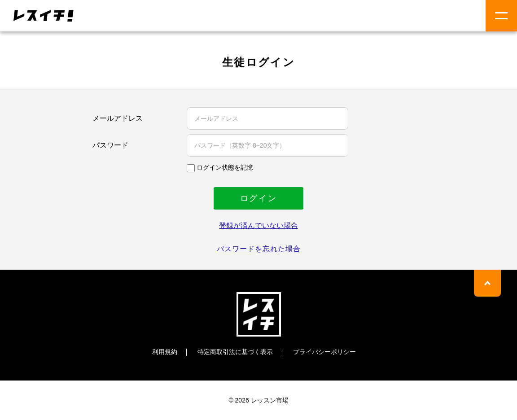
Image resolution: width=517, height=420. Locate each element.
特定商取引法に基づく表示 (235, 352)
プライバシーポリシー (324, 352)
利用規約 (165, 352)
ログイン (259, 198)
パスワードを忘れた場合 (259, 249)
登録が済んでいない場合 (258, 225)
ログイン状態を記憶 (225, 167)
